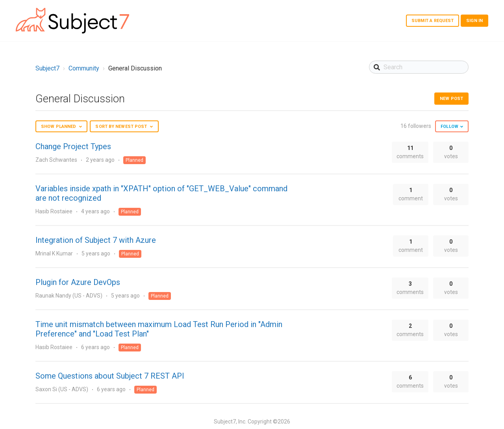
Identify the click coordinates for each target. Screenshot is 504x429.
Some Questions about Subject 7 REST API (110, 376)
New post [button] (451, 99)
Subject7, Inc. (230, 422)
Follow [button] (449, 127)
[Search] (419, 67)
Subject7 (47, 68)
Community (84, 68)
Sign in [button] (474, 21)
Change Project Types (73, 146)
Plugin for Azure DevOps (78, 282)
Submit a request (433, 21)
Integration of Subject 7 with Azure (96, 240)
